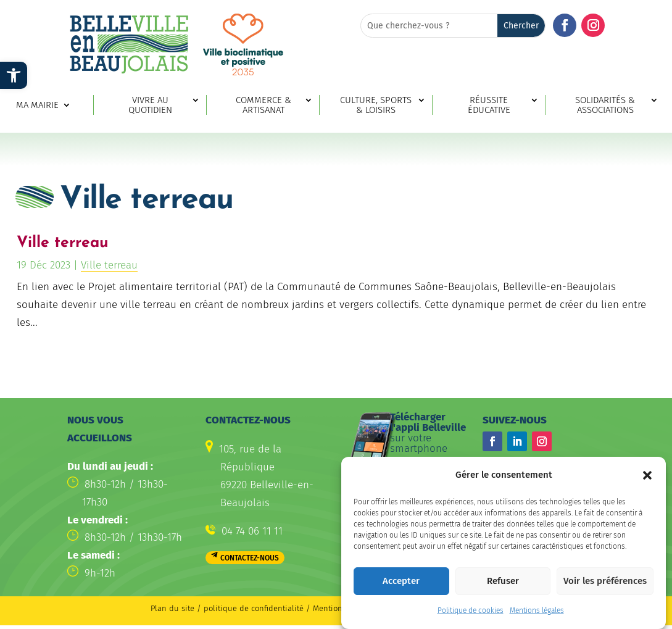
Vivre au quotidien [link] (150, 106)
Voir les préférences (605, 586)
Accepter (401, 586)
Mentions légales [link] (537, 616)
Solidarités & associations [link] (605, 106)
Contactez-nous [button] (250, 558)
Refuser (503, 586)
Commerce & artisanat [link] (263, 106)
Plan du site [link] (172, 608)
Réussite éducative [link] (489, 106)
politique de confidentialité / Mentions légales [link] (290, 608)
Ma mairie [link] (37, 105)
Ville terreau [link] (63, 243)
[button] (647, 480)
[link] (14, 75)
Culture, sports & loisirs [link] (376, 106)
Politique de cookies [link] (471, 616)
